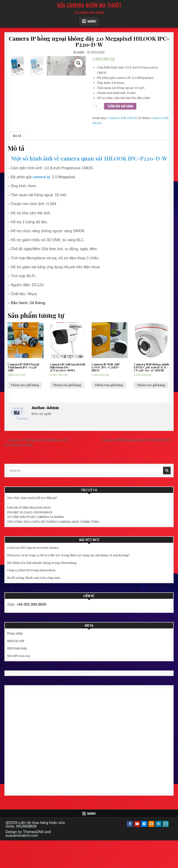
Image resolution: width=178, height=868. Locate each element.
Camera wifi (117, 118)
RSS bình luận (17, 676)
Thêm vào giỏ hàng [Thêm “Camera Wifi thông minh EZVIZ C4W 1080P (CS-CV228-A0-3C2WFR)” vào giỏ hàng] (151, 413)
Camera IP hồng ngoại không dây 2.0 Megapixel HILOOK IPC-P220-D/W (89, 41)
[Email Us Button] (166, 851)
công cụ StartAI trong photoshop (31, 598)
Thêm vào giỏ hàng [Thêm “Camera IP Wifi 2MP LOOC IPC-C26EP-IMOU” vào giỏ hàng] (109, 413)
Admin (80, 52)
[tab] (17, 164)
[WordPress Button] (158, 851)
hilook (97, 123)
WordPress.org (19, 683)
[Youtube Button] (137, 851)
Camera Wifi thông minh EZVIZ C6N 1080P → (138, 468)
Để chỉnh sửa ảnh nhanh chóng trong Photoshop (42, 590)
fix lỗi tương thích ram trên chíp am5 (34, 606)
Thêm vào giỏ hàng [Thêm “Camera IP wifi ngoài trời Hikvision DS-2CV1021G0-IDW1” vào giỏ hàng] (67, 413)
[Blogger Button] (151, 851)
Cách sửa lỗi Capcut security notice (33, 575)
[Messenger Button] (144, 851)
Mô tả (17, 163)
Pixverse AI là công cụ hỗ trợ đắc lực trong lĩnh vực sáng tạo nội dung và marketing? (69, 583)
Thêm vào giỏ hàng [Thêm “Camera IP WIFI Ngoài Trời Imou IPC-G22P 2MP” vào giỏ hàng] (25, 413)
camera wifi (160, 118)
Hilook (132, 118)
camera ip (41, 205)
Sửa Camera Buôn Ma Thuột (89, 5)
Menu (92, 21)
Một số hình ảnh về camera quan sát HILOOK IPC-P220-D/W (89, 186)
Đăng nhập (15, 661)
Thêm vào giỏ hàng (120, 106)
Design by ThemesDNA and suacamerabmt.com (28, 861)
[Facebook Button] (130, 851)
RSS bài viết (16, 669)
